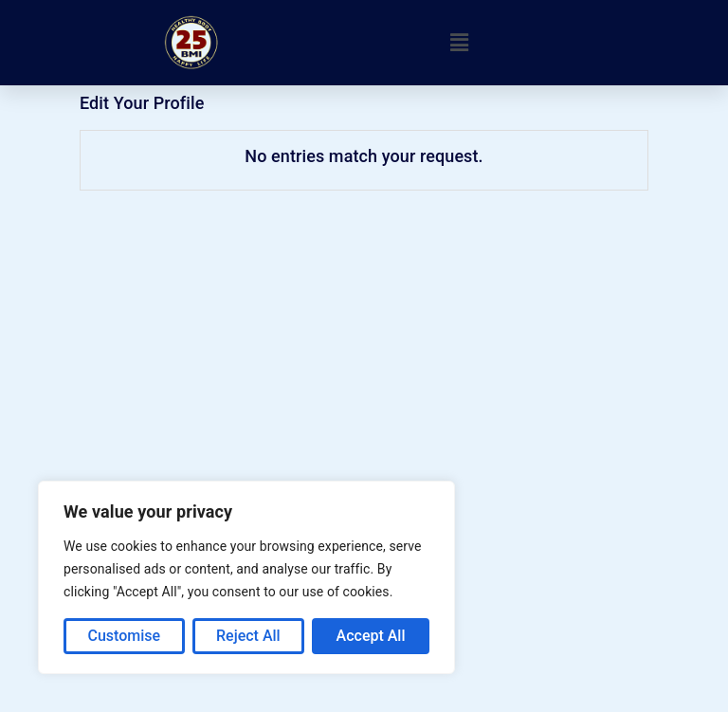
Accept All (371, 636)
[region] (246, 577)
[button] (460, 43)
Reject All (248, 636)
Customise (124, 636)
